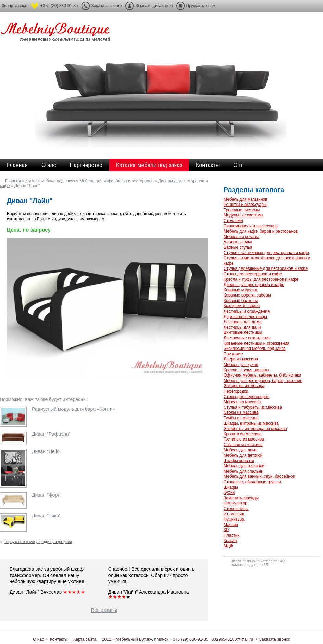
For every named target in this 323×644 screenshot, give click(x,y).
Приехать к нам (201, 6)
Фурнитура (234, 519)
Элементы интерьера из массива (255, 429)
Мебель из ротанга (241, 237)
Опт (238, 165)
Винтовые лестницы (243, 332)
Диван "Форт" (47, 495)
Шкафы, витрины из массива (251, 423)
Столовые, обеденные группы (252, 482)
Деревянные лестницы (245, 317)
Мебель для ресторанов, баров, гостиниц (263, 381)
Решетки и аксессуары (245, 205)
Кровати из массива (243, 434)
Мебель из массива (242, 402)
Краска (230, 541)
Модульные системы (243, 215)
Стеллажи (233, 221)
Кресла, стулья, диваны (246, 370)
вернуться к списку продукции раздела (38, 542)
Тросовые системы (242, 210)
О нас (49, 165)
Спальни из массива (243, 445)
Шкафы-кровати (239, 461)
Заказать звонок (107, 6)
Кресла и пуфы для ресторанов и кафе (261, 279)
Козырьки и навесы (242, 306)
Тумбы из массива (241, 418)
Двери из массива (241, 359)
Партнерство (86, 165)
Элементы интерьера (244, 386)
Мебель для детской (243, 455)
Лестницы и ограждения (247, 311)
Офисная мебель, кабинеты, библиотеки (262, 375)
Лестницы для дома (243, 322)
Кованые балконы (241, 301)
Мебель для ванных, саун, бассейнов (259, 476)
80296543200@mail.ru (233, 639)
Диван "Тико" (46, 516)
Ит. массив (234, 514)
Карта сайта (85, 639)
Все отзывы (104, 610)
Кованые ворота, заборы (247, 295)
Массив (231, 525)
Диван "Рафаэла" (51, 434)
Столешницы (236, 509)
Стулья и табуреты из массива (253, 407)
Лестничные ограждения (247, 338)
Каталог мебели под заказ (149, 165)
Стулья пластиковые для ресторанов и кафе (266, 253)
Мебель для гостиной (244, 466)
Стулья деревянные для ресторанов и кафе (266, 268)
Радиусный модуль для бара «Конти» (74, 409)
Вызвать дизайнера (154, 6)
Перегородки (236, 391)
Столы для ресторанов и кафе (253, 274)
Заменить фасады (241, 498)
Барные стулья (238, 247)
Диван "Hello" (47, 451)
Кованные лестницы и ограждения (257, 343)
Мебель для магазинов (246, 199)
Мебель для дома (241, 450)
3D (226, 530)
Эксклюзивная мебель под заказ (254, 349)
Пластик (232, 535)
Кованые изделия (240, 290)
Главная (17, 165)
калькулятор (235, 503)
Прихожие (233, 354)
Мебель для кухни (241, 365)
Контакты (208, 165)
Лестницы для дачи (242, 327)
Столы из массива (241, 412)
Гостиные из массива (244, 439)
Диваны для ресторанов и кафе (254, 285)
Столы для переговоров (246, 397)
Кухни (229, 492)
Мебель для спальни (244, 471)
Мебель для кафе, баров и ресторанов (116, 181)
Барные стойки (238, 242)
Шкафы (231, 487)
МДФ (228, 546)
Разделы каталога (254, 190)
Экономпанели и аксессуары (251, 226)
